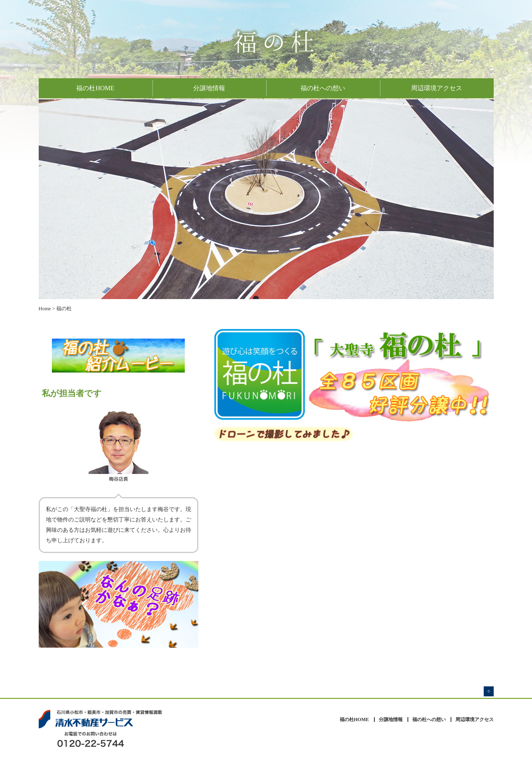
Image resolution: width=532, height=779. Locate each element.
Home (45, 309)
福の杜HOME (95, 88)
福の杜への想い (323, 88)
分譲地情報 (209, 88)
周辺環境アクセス (437, 88)
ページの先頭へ (489, 691)
